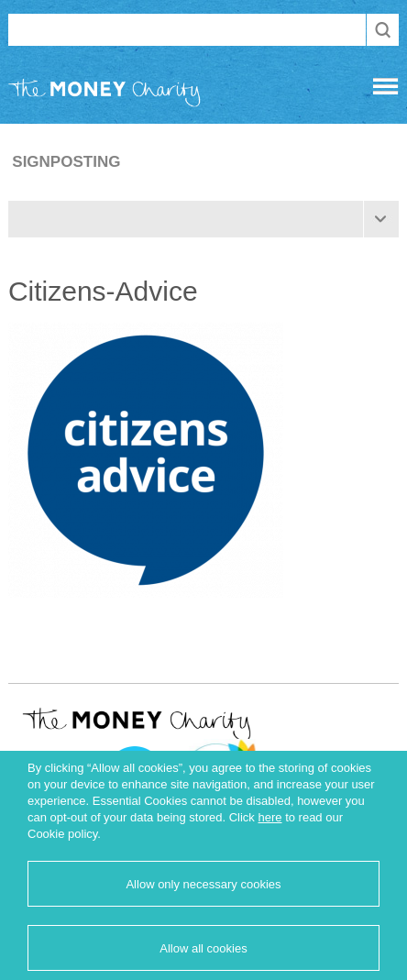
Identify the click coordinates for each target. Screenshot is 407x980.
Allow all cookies (203, 948)
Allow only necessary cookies (203, 884)
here (269, 817)
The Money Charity (104, 96)
